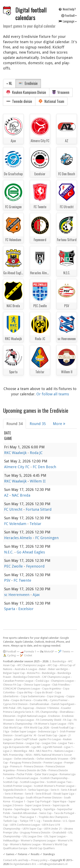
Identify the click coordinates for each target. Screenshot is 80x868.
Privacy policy (39, 860)
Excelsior (26, 609)
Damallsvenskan (39, 704)
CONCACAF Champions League (21, 689)
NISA (29, 755)
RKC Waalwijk (16, 453)
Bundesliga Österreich (27, 677)
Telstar (35, 524)
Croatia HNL (41, 700)
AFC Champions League (31, 665)
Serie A (55, 790)
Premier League (53, 763)
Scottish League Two (59, 782)
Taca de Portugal (64, 813)
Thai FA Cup (10, 817)
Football (69, 15)
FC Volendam (16, 524)
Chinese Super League (37, 685)
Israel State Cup (48, 735)
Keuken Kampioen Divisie (26, 92)
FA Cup (67, 720)
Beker (43, 669)
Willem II (38, 481)
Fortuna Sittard (39, 509)
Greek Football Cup (63, 728)
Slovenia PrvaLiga (13, 798)
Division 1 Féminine (48, 708)
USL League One (32, 836)
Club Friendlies (61, 685)
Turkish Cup (10, 821)
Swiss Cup (45, 813)
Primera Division (34, 766)
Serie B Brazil (43, 794)
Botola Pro (33, 673)
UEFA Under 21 (53, 829)
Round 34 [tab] (14, 424)
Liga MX (36, 747)
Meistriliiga (20, 751)
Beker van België (58, 669)
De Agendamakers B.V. (23, 864)
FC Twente (22, 580)
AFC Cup (52, 665)
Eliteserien (9, 716)
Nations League (64, 751)
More (59, 424)
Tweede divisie (19, 101)
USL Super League (55, 836)
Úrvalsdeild (59, 833)
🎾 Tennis (64, 652)
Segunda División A (14, 790)
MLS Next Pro (44, 751)
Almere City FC (17, 467)
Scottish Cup (10, 782)
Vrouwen (61, 92)
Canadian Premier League (18, 681)
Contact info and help (16, 860)
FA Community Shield (49, 720)
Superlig (36, 809)
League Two (66, 743)
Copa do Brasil (44, 692)
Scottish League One (32, 782)
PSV (8, 580)
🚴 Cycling (9, 655)
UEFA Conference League (25, 825)
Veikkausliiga (11, 840)
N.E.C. (9, 552)
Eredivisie (28, 83)
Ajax (36, 595)
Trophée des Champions (53, 817)
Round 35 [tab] (38, 424)
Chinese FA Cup (12, 685)
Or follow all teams (53, 394)
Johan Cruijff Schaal (26, 739)
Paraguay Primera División (26, 763)
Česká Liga (42, 681)
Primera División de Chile (32, 770)
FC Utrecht (14, 509)
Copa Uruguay (56, 696)
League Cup (33, 743)
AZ (7, 495)
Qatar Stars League (46, 774)
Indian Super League (24, 731)
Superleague (22, 809)
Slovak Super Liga (64, 794)
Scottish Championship (54, 778)
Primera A (16, 766)
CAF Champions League (56, 677)
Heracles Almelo (19, 538)
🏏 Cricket (26, 655)
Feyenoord (35, 566)
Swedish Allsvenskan (25, 813)
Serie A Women (14, 794)
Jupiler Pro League (50, 739)
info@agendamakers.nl (53, 864)
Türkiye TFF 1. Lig (30, 821)
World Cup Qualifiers (42, 848)
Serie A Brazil (69, 790)
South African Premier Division (44, 798)
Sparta (10, 609)
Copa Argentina (51, 689)
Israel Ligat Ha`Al (25, 735)
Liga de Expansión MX (16, 747)
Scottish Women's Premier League (54, 786)
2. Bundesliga (58, 661)
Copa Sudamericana (33, 696)
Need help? (67, 9)
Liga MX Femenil (52, 747)
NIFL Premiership (13, 755)
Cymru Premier (59, 700)
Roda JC (36, 453)
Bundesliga (49, 673)
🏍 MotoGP (47, 652)
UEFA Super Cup (32, 829)
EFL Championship (47, 712)
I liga (6, 731)
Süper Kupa (59, 801)
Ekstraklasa (67, 712)
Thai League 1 (28, 817)
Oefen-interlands (24, 759)
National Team (51, 101)
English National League (32, 716)
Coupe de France (21, 700)
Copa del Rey (25, 692)
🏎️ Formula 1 (28, 652)
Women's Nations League (25, 844)
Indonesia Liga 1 (48, 731)
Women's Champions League (38, 840)
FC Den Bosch (44, 467)
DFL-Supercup (26, 708)
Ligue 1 (68, 747)
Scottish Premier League (17, 786)
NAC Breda (21, 495)
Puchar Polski (24, 774)
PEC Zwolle (14, 566)
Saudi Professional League (22, 778)
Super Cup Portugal (39, 801)
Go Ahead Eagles (31, 552)
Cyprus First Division (15, 704)
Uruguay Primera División (35, 833)
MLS (32, 751)
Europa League (25, 720)
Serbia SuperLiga (38, 790)
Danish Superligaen (63, 704)
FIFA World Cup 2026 (37, 728)
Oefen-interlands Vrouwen (52, 759)
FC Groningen (47, 538)
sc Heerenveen (17, 595)
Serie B (29, 794)
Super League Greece (38, 805)
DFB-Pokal (9, 708)
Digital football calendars (31, 14)
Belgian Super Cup (14, 673)
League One (49, 743)
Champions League (62, 681)
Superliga (49, 809)
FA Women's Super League (50, 724)
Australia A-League (26, 669)
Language (67, 21)
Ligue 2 (7, 751)
